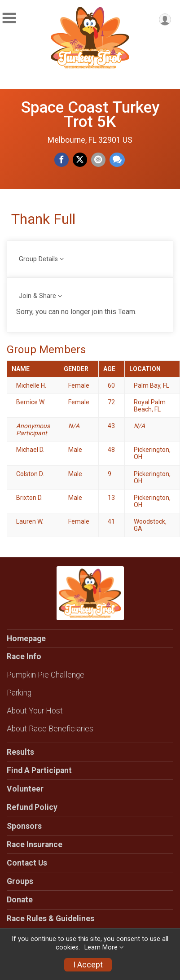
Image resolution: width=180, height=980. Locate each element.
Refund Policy (32, 807)
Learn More (101, 947)
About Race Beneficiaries (50, 729)
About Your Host (35, 711)
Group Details (38, 259)
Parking (19, 693)
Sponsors (24, 826)
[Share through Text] (117, 160)
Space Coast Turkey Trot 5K (90, 114)
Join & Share (37, 296)
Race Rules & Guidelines (50, 919)
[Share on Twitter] (80, 160)
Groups (20, 881)
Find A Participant (39, 770)
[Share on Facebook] (61, 160)
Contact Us (27, 863)
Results (20, 752)
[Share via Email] (98, 160)
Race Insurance (35, 844)
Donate (20, 900)
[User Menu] (165, 20)
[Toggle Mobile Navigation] (9, 18)
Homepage (26, 639)
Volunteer (25, 789)
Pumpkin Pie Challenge (46, 675)
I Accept (88, 965)
